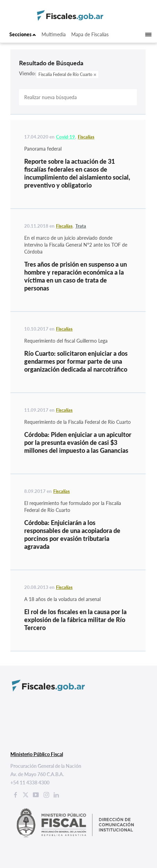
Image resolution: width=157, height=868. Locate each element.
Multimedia (54, 34)
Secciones (23, 34)
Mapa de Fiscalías (90, 34)
